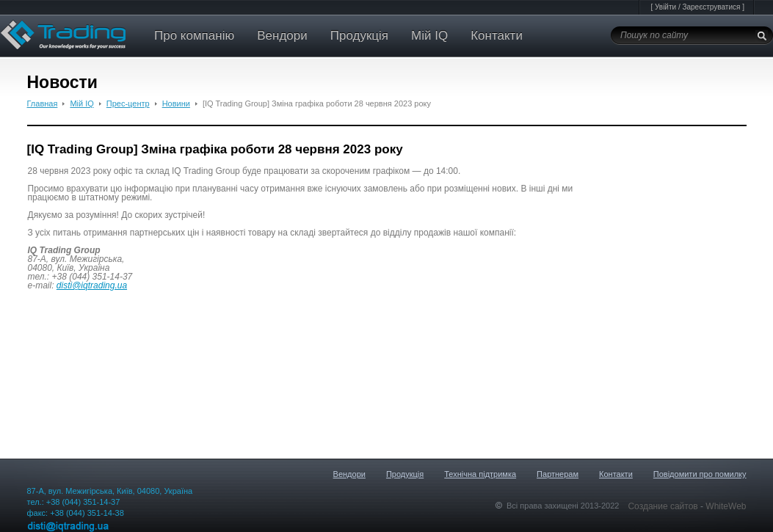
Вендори (282, 36)
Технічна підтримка (480, 474)
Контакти (497, 36)
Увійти (665, 7)
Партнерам (558, 474)
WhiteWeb (726, 506)
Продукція (359, 36)
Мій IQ (429, 36)
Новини (176, 103)
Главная (43, 103)
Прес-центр (128, 103)
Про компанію (194, 36)
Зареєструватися (711, 7)
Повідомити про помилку (700, 474)
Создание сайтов (664, 506)
